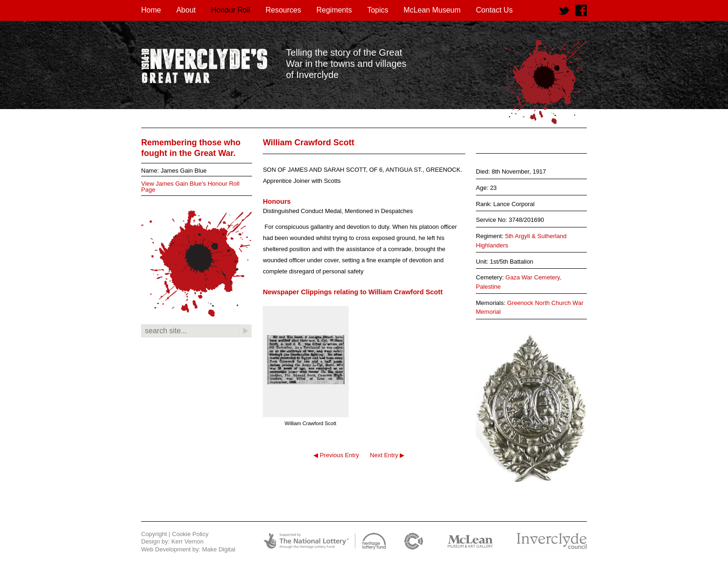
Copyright (154, 534)
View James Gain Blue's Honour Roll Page (190, 187)
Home (151, 10)
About (186, 10)
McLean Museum (432, 10)
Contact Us (494, 10)
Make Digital (219, 549)
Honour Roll (231, 10)
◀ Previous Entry (336, 455)
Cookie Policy (190, 534)
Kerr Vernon (187, 541)
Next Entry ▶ (387, 455)
